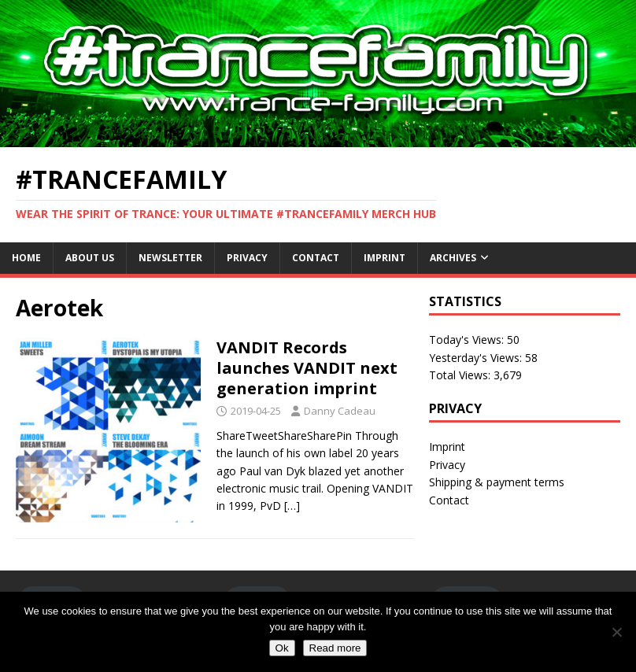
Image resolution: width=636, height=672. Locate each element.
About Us (90, 258)
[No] (616, 632)
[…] (292, 506)
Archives (453, 258)
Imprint (385, 258)
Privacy (247, 258)
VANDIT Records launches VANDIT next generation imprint (307, 368)
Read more (335, 648)
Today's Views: (468, 340)
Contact (316, 258)
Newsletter (170, 258)
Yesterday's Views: (477, 358)
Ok (282, 648)
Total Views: (461, 375)
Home (26, 258)
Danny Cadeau (340, 411)
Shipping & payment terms (497, 482)
